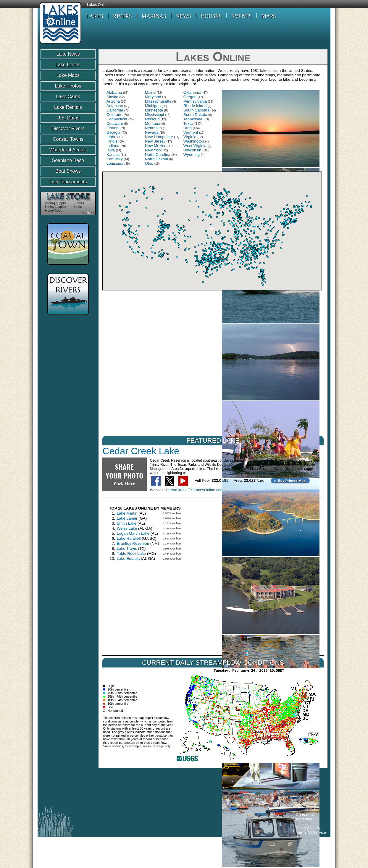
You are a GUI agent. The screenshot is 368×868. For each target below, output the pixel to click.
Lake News (68, 54)
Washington (194, 141)
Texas (189, 123)
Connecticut (117, 119)
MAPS (269, 16)
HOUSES (211, 16)
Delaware (115, 123)
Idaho (111, 137)
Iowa (111, 150)
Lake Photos (68, 86)
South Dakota (195, 115)
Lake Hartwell (129, 538)
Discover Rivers (68, 128)
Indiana (113, 146)
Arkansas (115, 106)
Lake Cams (68, 97)
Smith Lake (127, 523)
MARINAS (154, 16)
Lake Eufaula (128, 559)
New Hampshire (159, 137)
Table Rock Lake (131, 553)
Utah (188, 128)
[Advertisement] (148, 788)
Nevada (152, 132)
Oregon (190, 97)
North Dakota (157, 159)
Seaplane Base (68, 160)
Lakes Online (98, 5)
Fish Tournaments (68, 182)
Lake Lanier (127, 518)
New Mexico (156, 146)
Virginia (190, 137)
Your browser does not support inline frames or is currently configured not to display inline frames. (212, 231)
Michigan (153, 106)
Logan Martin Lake (133, 533)
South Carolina (196, 110)
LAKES (95, 16)
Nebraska (153, 128)
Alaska (112, 97)
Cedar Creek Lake (141, 451)
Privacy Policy (308, 828)
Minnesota (154, 110)
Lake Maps (68, 75)
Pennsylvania (195, 101)
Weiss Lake (127, 528)
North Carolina (158, 155)
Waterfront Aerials (68, 150)
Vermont (191, 132)
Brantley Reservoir (133, 543)
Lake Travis (127, 548)
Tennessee (193, 119)
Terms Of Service (311, 832)
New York (153, 150)
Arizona (113, 101)
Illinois (112, 141)
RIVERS (122, 16)
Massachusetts (158, 101)
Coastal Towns (68, 139)
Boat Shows (68, 171)
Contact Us (306, 815)
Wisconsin (192, 150)
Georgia (113, 132)
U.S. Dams (68, 118)
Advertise (304, 819)
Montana (153, 123)
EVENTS (242, 16)
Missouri (152, 119)
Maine (150, 92)
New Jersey (155, 141)
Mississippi (154, 115)
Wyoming (192, 155)
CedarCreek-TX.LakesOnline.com (195, 490)
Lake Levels (68, 65)
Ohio (149, 163)
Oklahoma (192, 92)
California (115, 110)
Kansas (113, 155)
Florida (113, 128)
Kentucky (115, 159)
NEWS (184, 16)
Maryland (153, 97)
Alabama (114, 92)
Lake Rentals (68, 107)
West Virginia (195, 146)
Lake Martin (127, 513)
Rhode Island (195, 106)
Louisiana (115, 163)
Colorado (114, 115)
